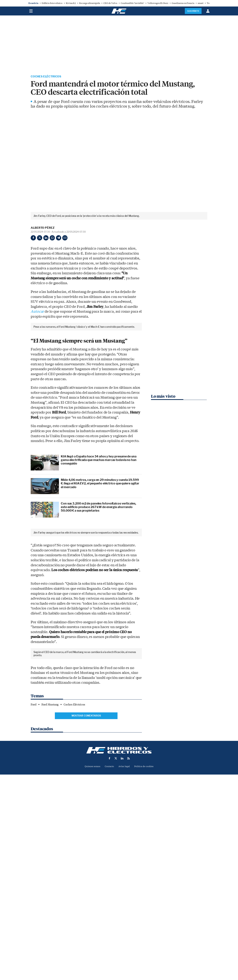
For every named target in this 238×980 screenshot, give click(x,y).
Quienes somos (91, 955)
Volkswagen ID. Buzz (158, 3)
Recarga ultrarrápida (90, 3)
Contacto (109, 955)
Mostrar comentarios (86, 904)
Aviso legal (124, 955)
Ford (34, 893)
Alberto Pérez (43, 228)
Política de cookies (145, 955)
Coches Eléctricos (47, 77)
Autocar (37, 312)
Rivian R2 (71, 3)
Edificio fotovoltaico (52, 3)
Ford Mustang (50, 893)
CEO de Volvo (110, 3)
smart (201, 3)
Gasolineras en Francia (183, 3)
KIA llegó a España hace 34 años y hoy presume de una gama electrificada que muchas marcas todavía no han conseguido (99, 523)
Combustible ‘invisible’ (132, 3)
